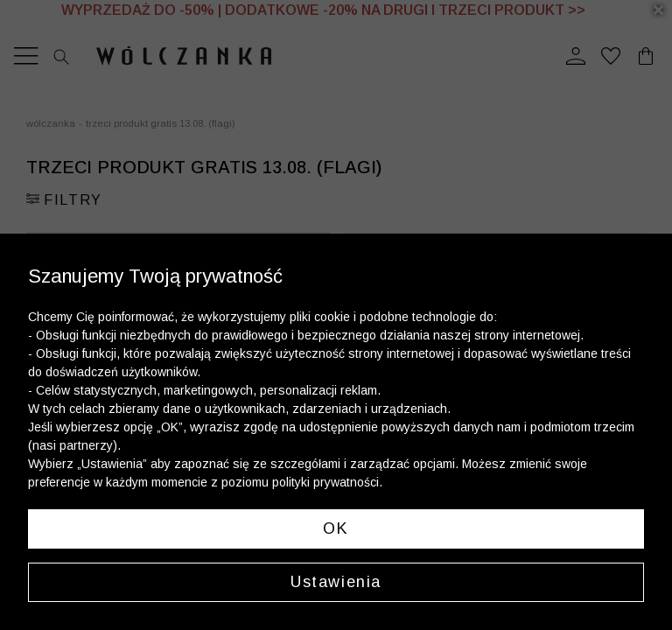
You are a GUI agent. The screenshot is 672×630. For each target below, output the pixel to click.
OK (336, 528)
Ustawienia (336, 582)
